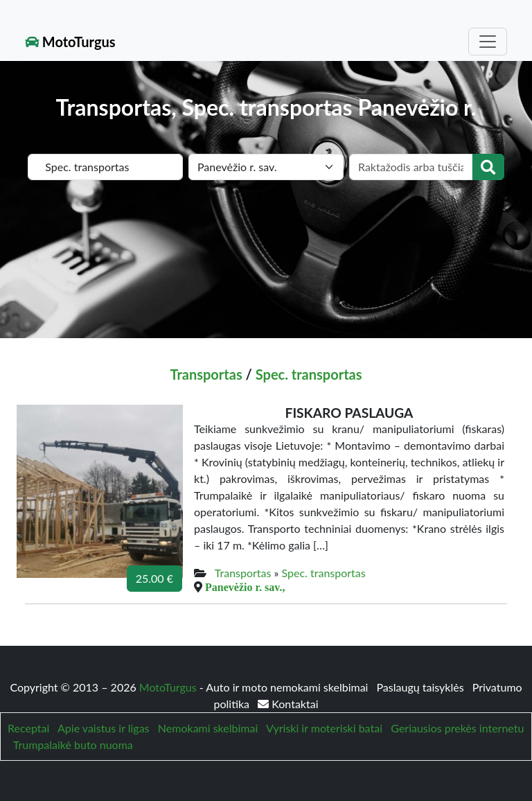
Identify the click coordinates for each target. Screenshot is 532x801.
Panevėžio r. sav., (245, 587)
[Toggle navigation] (488, 42)
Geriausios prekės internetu (457, 728)
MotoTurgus (70, 42)
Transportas (206, 374)
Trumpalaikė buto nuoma (73, 745)
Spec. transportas (309, 374)
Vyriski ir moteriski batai (324, 728)
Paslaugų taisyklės (422, 687)
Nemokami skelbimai (208, 728)
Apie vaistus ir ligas (104, 728)
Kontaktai (288, 704)
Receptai (28, 728)
